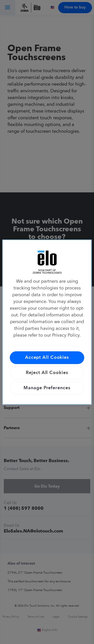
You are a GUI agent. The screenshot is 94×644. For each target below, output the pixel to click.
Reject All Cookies (47, 373)
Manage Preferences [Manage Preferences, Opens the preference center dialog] (47, 388)
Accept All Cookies (47, 358)
